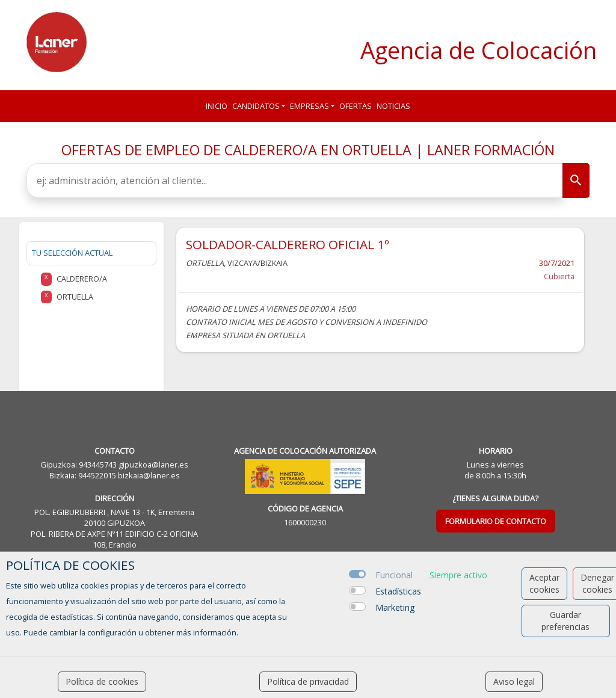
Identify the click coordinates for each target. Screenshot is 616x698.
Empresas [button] (310, 106)
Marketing (395, 607)
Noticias (393, 106)
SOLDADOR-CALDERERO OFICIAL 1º (288, 244)
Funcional (394, 575)
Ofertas (356, 106)
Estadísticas (398, 591)
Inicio (217, 106)
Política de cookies (102, 681)
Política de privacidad (308, 681)
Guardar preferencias (565, 621)
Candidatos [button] (256, 106)
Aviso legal (514, 681)
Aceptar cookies (544, 583)
